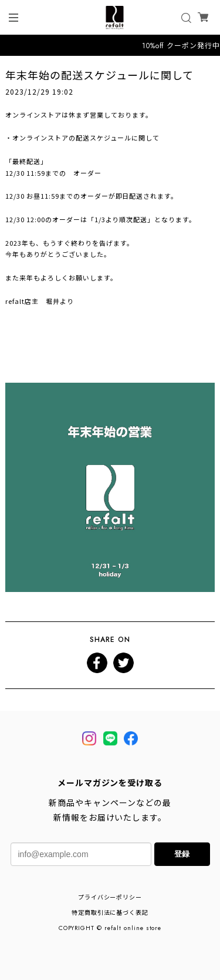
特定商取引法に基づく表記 (110, 913)
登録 (182, 854)
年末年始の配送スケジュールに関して (99, 75)
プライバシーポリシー (110, 897)
